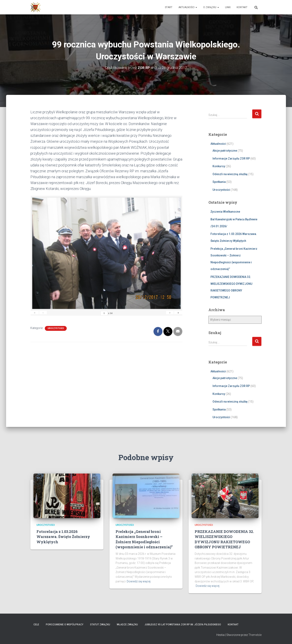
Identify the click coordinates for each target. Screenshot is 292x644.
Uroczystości (56, 328)
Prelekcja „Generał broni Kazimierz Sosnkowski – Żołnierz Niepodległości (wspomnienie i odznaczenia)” (144, 539)
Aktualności (188, 7)
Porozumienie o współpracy (65, 625)
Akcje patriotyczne (225, 151)
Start (169, 7)
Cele (36, 625)
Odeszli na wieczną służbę (230, 174)
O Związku (211, 7)
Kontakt (242, 7)
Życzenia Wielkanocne (225, 211)
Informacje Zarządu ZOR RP (231, 158)
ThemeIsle (255, 635)
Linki (228, 7)
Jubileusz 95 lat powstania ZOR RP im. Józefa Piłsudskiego (183, 625)
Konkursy (219, 166)
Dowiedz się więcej (139, 581)
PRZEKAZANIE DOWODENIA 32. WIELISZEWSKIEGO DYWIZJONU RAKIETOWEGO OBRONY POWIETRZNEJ (224, 539)
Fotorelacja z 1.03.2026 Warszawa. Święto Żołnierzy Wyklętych (63, 537)
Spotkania (219, 182)
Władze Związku (127, 625)
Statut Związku (100, 625)
